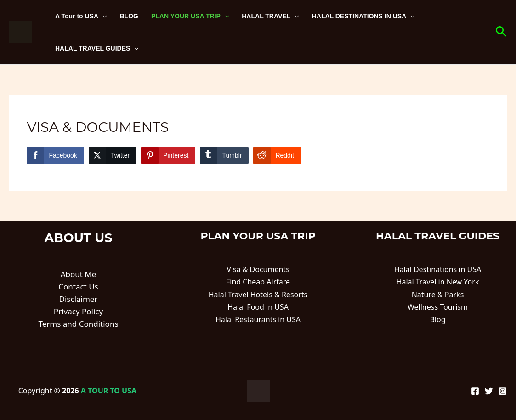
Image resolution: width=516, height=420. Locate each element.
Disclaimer (79, 299)
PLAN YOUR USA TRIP (190, 16)
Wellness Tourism (438, 307)
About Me (79, 274)
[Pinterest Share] (168, 155)
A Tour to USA (81, 16)
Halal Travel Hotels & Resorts (258, 295)
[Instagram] (503, 391)
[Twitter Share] (113, 155)
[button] (501, 32)
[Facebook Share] (55, 155)
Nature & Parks (438, 295)
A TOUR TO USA (109, 391)
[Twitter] (489, 391)
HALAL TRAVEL (270, 16)
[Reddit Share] (277, 155)
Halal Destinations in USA (438, 269)
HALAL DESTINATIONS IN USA (363, 16)
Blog (437, 319)
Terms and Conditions (78, 324)
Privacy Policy (78, 311)
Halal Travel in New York (438, 282)
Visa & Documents (258, 269)
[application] (102, 16)
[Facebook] (475, 391)
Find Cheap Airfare (258, 282)
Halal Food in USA (258, 307)
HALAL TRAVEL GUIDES (97, 48)
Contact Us (78, 287)
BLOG (129, 16)
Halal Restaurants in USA (258, 319)
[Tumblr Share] (224, 155)
